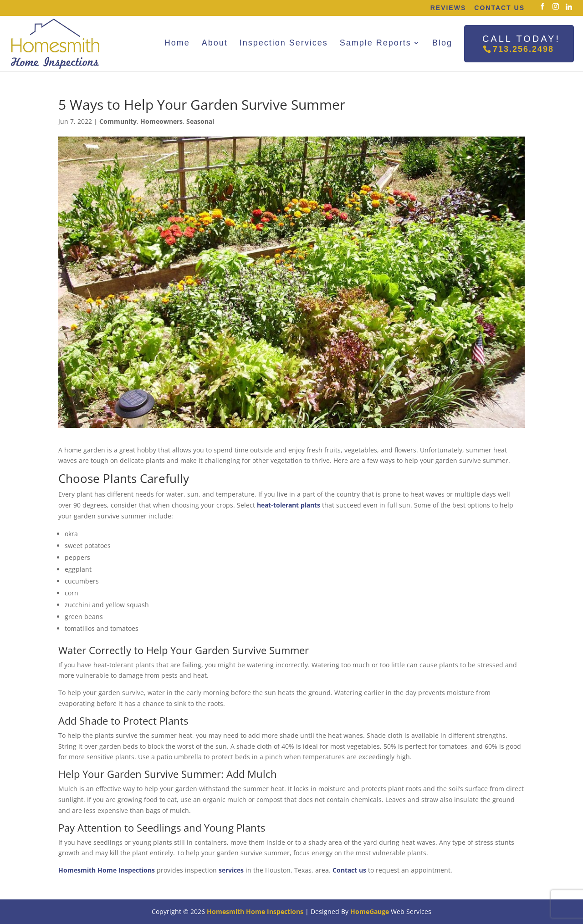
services (231, 870)
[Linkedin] (569, 7)
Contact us (349, 870)
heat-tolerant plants (289, 505)
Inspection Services (284, 43)
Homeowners (161, 121)
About (215, 43)
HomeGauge (370, 911)
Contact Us (499, 8)
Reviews (448, 8)
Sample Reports (376, 43)
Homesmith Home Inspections (107, 870)
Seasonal (200, 121)
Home (177, 43)
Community (118, 121)
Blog (442, 43)
